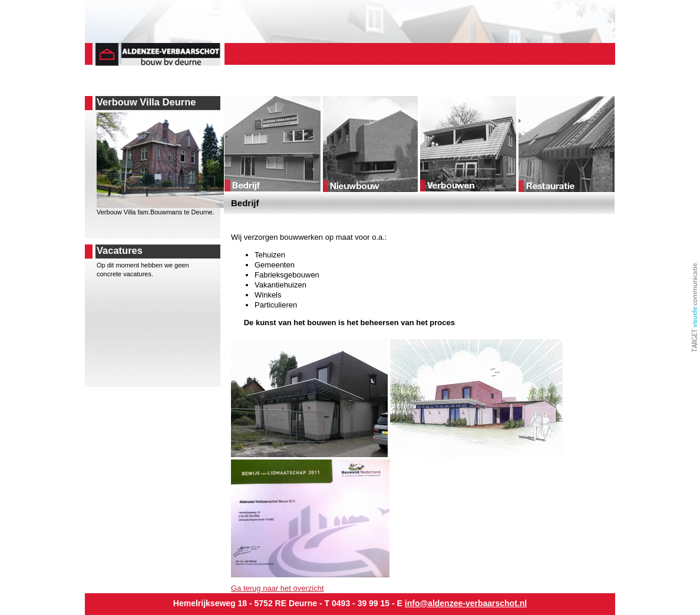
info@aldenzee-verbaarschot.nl (466, 603)
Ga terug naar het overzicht (278, 588)
